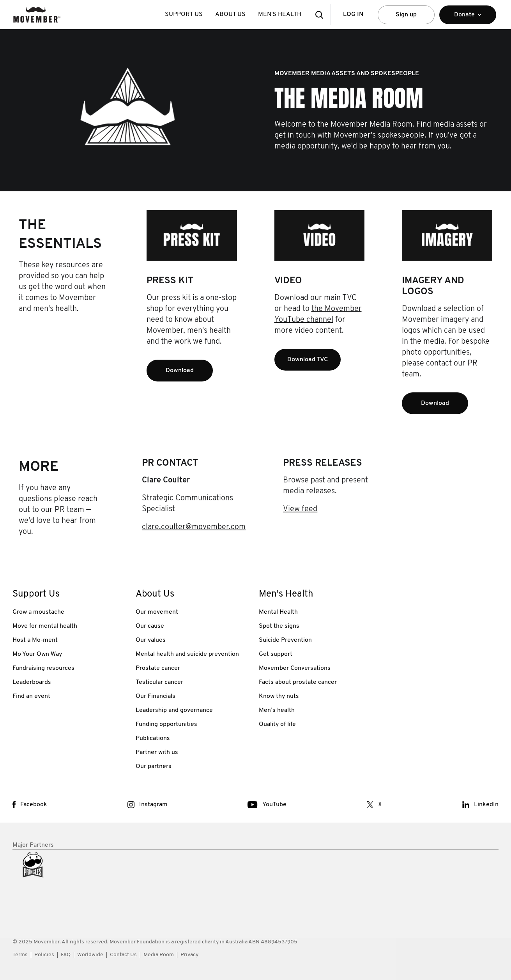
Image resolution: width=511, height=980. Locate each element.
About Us (230, 14)
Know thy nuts (279, 696)
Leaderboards (32, 682)
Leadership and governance (174, 710)
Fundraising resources (43, 668)
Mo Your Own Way (37, 654)
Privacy (189, 955)
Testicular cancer (159, 682)
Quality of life (277, 724)
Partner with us (157, 752)
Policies (44, 955)
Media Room (159, 955)
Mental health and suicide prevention (187, 654)
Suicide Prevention (285, 640)
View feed (300, 509)
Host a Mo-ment (35, 640)
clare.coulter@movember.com (194, 527)
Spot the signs (279, 626)
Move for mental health (45, 626)
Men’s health (277, 710)
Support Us (184, 14)
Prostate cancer (158, 668)
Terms (20, 955)
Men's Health (280, 14)
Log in (353, 14)
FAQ (66, 955)
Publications (153, 738)
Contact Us (123, 955)
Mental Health (278, 612)
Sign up (406, 15)
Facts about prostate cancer (298, 682)
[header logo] (37, 15)
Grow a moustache (38, 612)
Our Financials (156, 696)
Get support (276, 654)
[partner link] (71, 885)
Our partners (154, 766)
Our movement (157, 612)
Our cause (150, 626)
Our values (151, 640)
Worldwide (90, 955)
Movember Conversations (295, 668)
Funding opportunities (166, 724)
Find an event (31, 696)
